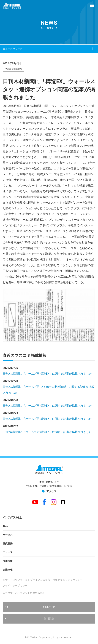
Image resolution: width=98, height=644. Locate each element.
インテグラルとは (13, 517)
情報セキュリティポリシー (68, 580)
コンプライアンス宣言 (38, 580)
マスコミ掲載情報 (13, 69)
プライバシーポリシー (15, 585)
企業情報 (8, 570)
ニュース (8, 552)
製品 (5, 526)
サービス (8, 535)
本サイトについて (13, 580)
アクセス (51, 491)
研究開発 (8, 543)
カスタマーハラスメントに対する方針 (24, 593)
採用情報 (8, 561)
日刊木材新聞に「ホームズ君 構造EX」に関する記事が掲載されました (47, 374)
